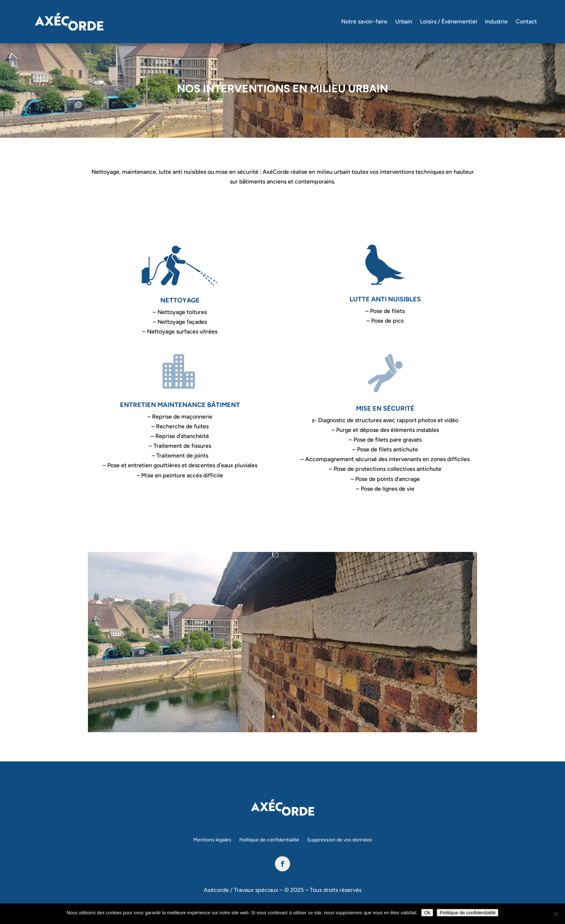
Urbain (404, 21)
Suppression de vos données (340, 840)
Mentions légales (212, 840)
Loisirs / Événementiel (449, 21)
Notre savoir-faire (364, 21)
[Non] (556, 914)
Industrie (496, 21)
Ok (427, 913)
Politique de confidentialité (269, 840)
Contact (526, 21)
